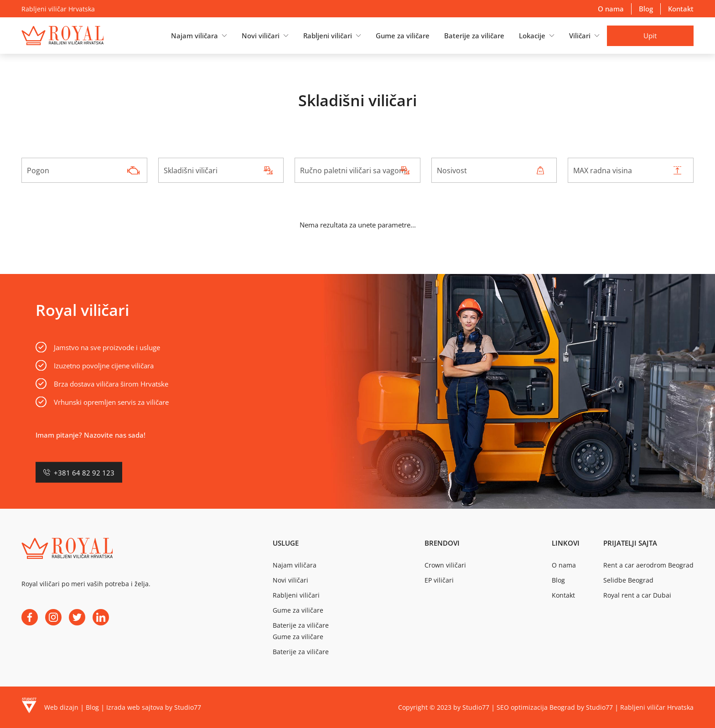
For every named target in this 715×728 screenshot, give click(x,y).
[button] (199, 36)
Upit (650, 36)
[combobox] (84, 170)
